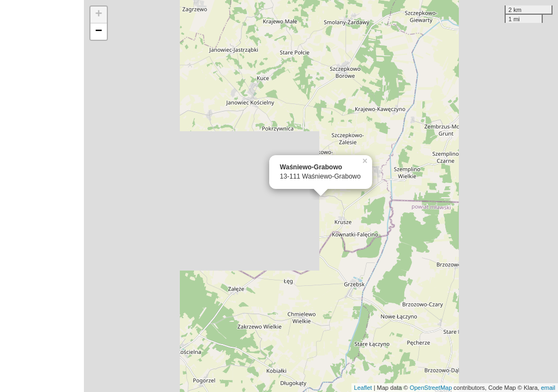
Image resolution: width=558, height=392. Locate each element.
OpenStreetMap (431, 388)
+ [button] (99, 15)
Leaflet (363, 388)
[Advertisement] (42, 196)
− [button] (99, 32)
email (548, 388)
